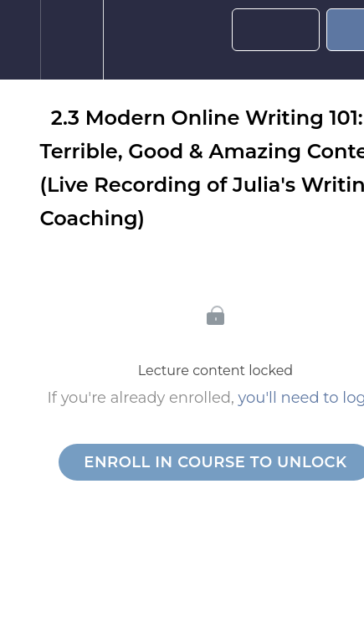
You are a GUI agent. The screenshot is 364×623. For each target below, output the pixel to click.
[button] (20, 40)
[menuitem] (72, 40)
